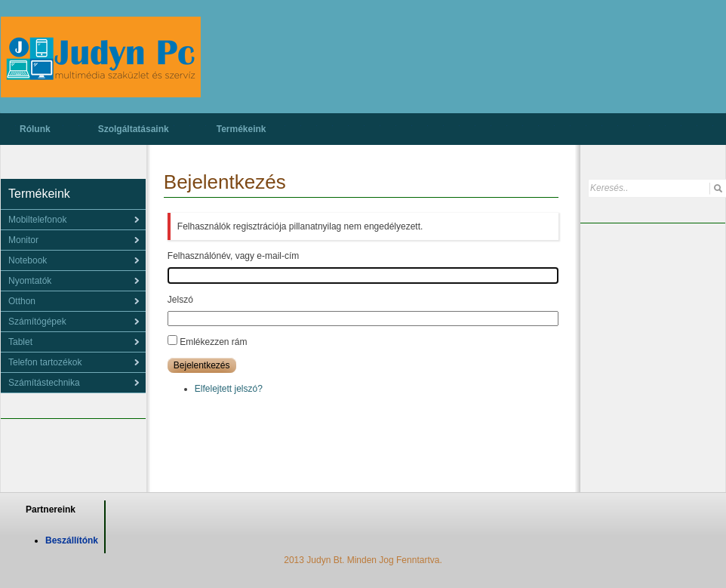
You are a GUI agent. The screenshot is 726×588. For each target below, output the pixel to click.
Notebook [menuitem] (28, 260)
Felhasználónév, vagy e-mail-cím (234, 256)
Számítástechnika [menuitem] (44, 383)
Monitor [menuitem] (23, 240)
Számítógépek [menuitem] (37, 322)
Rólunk (35, 129)
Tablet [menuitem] (20, 342)
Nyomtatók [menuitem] (30, 281)
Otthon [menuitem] (22, 301)
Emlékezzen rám (213, 342)
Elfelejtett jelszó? (229, 389)
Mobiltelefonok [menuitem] (37, 220)
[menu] (73, 220)
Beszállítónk (72, 540)
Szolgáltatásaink (134, 129)
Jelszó (180, 300)
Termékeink (241, 129)
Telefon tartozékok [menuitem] (45, 362)
